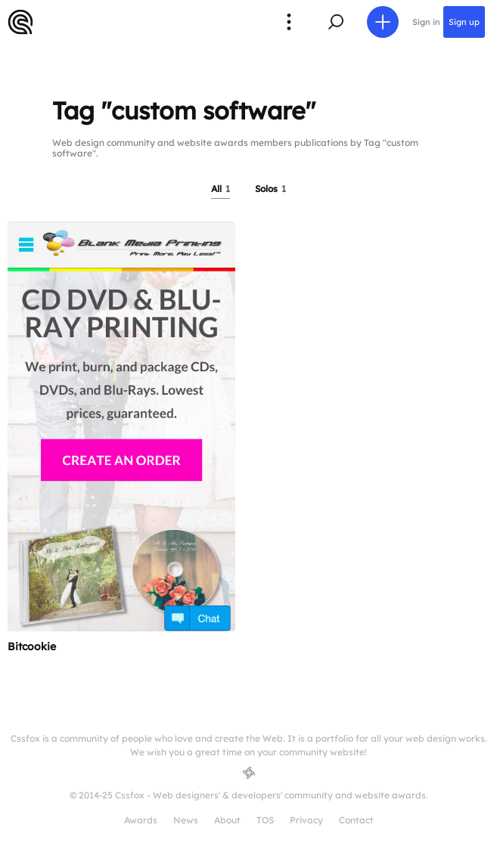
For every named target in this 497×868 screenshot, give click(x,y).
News (186, 820)
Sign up (464, 22)
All (221, 189)
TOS (265, 820)
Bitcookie (32, 646)
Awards (141, 820)
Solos (270, 189)
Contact (356, 820)
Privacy (306, 820)
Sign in (426, 22)
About (227, 820)
